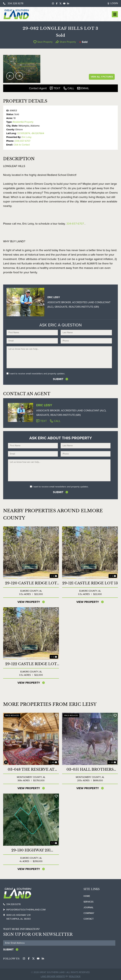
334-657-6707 (75, 224)
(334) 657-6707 (22, 141)
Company (89, 913)
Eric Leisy (27, 137)
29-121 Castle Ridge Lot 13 (90, 583)
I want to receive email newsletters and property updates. (37, 374)
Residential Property (23, 122)
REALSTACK (75, 976)
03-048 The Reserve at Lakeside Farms (31, 769)
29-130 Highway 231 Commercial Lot (31, 850)
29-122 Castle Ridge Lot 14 (31, 664)
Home (87, 896)
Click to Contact (22, 145)
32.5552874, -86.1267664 (31, 133)
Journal (88, 907)
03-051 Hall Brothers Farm (90, 769)
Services (88, 901)
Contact (89, 919)
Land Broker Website (53, 976)
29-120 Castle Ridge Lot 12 (31, 583)
